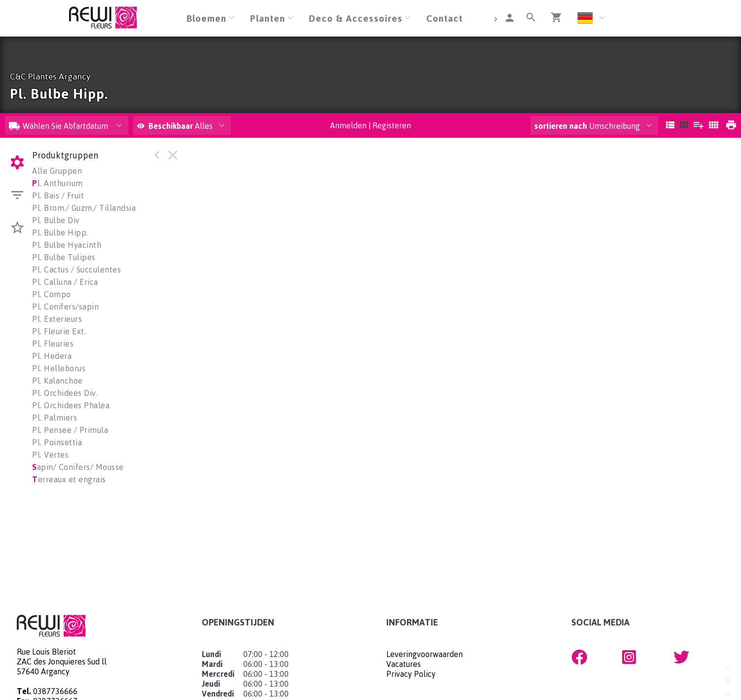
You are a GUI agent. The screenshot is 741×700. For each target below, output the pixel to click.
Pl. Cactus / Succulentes (76, 270)
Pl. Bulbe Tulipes (64, 257)
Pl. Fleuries (53, 344)
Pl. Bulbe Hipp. (60, 233)
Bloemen (206, 18)
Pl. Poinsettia (57, 442)
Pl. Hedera (52, 356)
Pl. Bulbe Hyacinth (67, 245)
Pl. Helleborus (59, 368)
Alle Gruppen (57, 171)
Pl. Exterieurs (57, 319)
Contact (445, 18)
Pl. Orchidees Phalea (71, 405)
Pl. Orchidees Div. (65, 393)
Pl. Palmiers (55, 418)
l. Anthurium (57, 183)
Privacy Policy (411, 674)
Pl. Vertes (50, 455)
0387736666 (55, 691)
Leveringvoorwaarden (425, 654)
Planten (268, 18)
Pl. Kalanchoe (57, 381)
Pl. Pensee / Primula (70, 430)
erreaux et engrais (69, 479)
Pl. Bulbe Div (56, 220)
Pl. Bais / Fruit (58, 195)
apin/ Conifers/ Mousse (78, 467)
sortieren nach (562, 126)
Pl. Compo (52, 294)
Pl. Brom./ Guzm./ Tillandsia (84, 208)
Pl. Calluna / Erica (65, 282)
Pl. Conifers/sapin (65, 307)
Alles (175, 126)
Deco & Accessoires (356, 18)
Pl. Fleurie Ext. (59, 331)
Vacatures (404, 664)
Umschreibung (587, 126)
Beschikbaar (172, 126)
